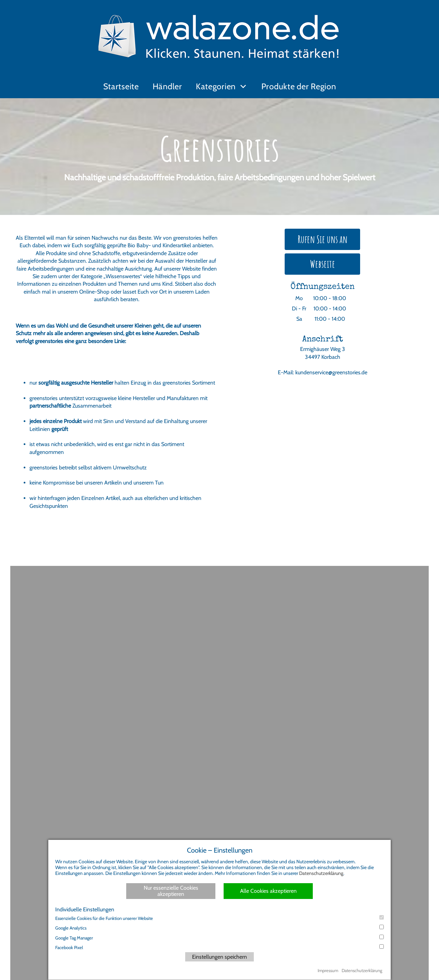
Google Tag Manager (219, 938)
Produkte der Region (299, 86)
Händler (167, 86)
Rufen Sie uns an (323, 239)
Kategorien (216, 86)
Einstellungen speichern (219, 957)
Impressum (328, 970)
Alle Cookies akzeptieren (268, 891)
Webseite (323, 264)
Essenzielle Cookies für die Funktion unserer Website (219, 918)
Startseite (121, 86)
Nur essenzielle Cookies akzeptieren (171, 891)
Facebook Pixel (219, 947)
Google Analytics (219, 928)
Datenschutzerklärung (321, 873)
